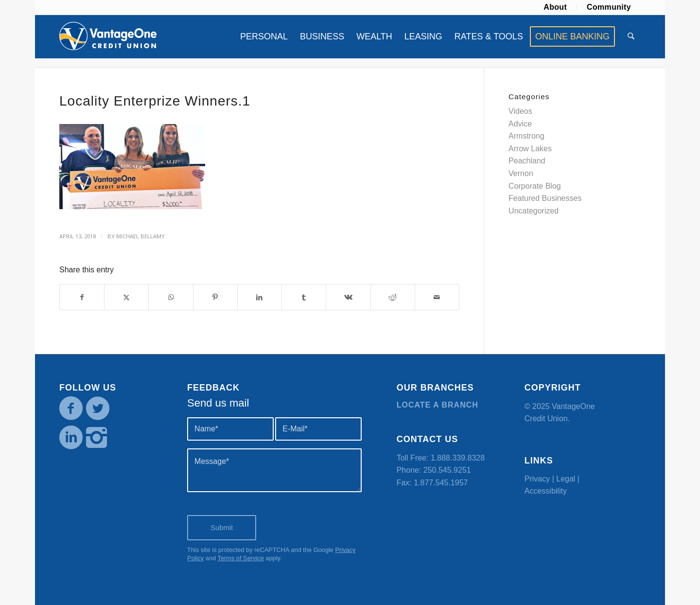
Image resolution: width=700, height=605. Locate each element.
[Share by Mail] (437, 297)
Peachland (527, 161)
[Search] (631, 36)
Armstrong (526, 136)
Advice (520, 124)
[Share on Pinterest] (215, 297)
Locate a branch (437, 405)
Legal (566, 479)
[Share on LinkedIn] (260, 297)
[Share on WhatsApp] (171, 297)
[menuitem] (555, 7)
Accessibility (546, 491)
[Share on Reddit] (393, 297)
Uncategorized (534, 211)
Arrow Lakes (530, 149)
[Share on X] (126, 297)
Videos (520, 111)
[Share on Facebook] (82, 297)
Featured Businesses (545, 198)
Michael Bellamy (140, 236)
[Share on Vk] (348, 297)
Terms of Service (240, 558)
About (555, 7)
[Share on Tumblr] (304, 297)
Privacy (537, 479)
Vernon (521, 173)
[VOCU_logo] (108, 36)
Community (609, 7)
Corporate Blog (535, 186)
